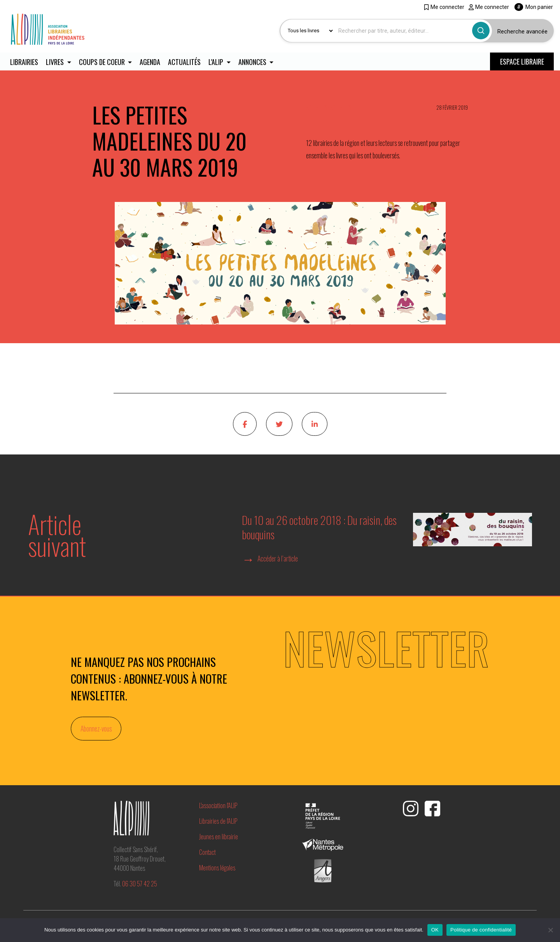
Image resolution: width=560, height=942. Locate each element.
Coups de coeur (103, 62)
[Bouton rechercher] (481, 31)
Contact (207, 853)
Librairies (24, 62)
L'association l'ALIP (218, 806)
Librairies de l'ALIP (218, 821)
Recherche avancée (522, 32)
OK (435, 930)
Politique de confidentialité (481, 930)
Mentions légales (217, 868)
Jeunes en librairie (219, 837)
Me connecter (444, 7)
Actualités (185, 62)
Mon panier (534, 7)
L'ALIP (218, 62)
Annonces (254, 62)
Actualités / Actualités (329, 108)
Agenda (150, 62)
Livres (56, 62)
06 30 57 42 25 (140, 884)
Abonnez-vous (96, 729)
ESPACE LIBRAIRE (522, 62)
